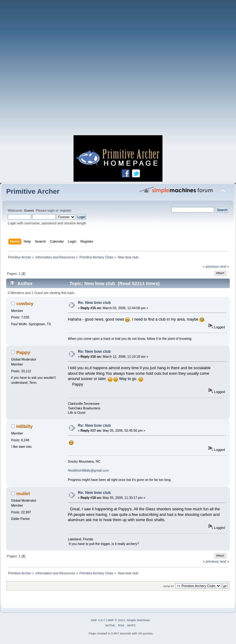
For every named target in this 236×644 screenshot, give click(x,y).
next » (224, 266)
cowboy (25, 303)
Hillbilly (25, 426)
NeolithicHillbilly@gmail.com (88, 470)
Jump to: (169, 586)
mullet (23, 493)
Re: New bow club (94, 303)
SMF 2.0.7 (98, 620)
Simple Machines (138, 620)
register (65, 210)
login (51, 210)
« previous (211, 266)
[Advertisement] (118, 69)
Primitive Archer (33, 191)
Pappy (23, 352)
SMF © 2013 (116, 620)
